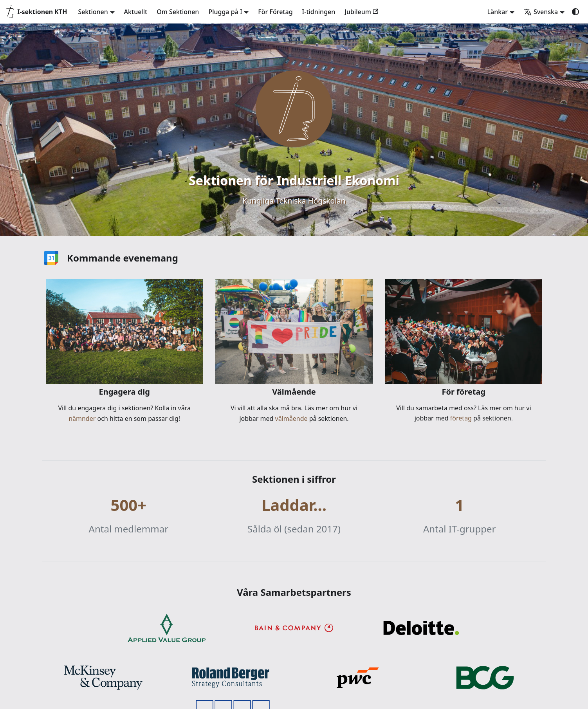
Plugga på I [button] (225, 12)
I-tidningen (319, 12)
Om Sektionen (178, 12)
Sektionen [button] (93, 12)
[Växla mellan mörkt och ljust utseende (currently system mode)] (575, 12)
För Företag (275, 12)
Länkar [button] (497, 12)
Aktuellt (136, 12)
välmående (290, 419)
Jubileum (361, 12)
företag (460, 418)
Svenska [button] (541, 12)
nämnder (83, 419)
